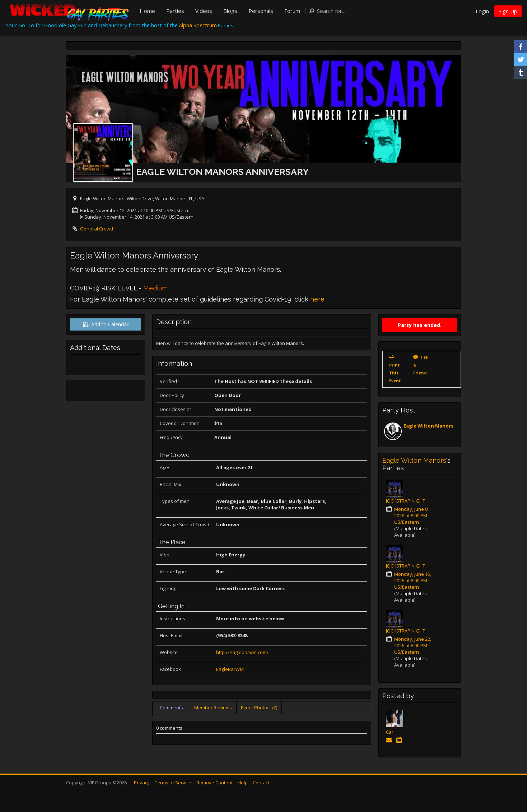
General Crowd (97, 229)
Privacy (142, 783)
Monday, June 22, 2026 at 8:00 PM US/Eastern (413, 645)
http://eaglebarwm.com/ (242, 652)
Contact (261, 783)
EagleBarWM (230, 669)
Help (243, 783)
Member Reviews (213, 708)
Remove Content (214, 783)
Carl (390, 732)
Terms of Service (173, 783)
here (317, 299)
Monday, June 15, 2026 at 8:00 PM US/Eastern (413, 580)
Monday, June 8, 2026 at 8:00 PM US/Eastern (411, 515)
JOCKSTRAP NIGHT (405, 501)
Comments (171, 708)
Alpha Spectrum (198, 25)
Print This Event (395, 373)
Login (482, 11)
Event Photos (259, 708)
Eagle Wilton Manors (428, 426)
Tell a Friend (421, 365)
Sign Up (508, 11)
